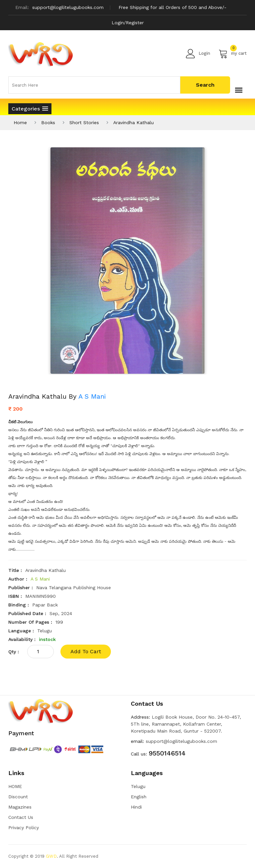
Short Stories (84, 122)
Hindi (136, 807)
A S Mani (92, 396)
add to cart (86, 651)
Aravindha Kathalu (133, 122)
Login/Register (128, 23)
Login (198, 53)
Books (48, 122)
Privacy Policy (24, 828)
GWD (51, 856)
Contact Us (21, 817)
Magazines (20, 807)
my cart (233, 53)
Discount (18, 797)
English (139, 797)
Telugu (138, 786)
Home (20, 122)
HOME (15, 786)
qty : (14, 652)
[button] (30, 109)
